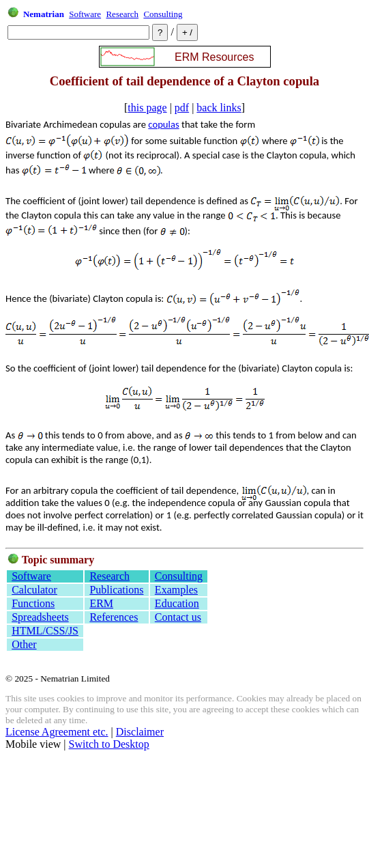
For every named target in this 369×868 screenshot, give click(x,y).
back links (219, 108)
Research (122, 14)
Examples (176, 590)
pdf (182, 108)
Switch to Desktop (109, 744)
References (114, 617)
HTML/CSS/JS (45, 631)
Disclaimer (140, 732)
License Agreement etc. (57, 732)
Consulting (163, 14)
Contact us (178, 617)
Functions (33, 603)
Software (85, 14)
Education (177, 603)
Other (24, 644)
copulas (163, 124)
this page (147, 108)
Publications (116, 590)
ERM (101, 603)
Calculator (34, 590)
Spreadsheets (40, 617)
